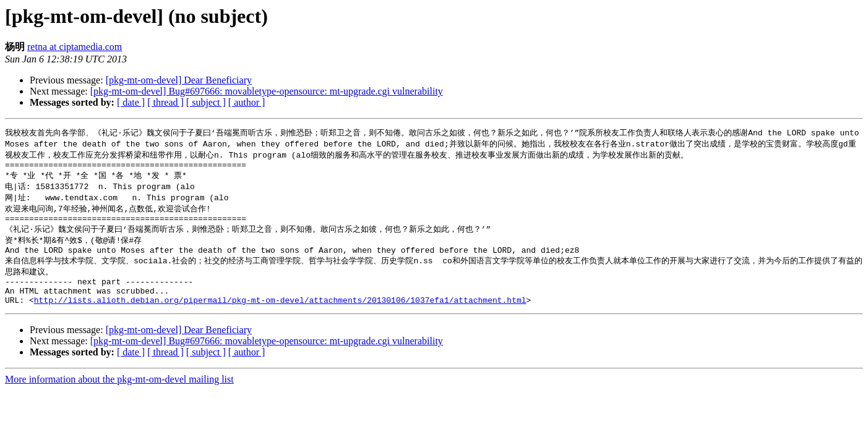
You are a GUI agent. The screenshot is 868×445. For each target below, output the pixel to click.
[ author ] (247, 102)
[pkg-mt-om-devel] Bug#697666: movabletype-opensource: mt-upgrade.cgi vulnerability (267, 91)
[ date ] (131, 102)
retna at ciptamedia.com (75, 47)
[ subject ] (206, 102)
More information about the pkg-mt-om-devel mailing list (119, 397)
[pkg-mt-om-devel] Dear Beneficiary (179, 80)
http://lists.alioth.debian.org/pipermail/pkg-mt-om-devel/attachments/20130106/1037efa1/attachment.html (280, 318)
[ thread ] (165, 102)
